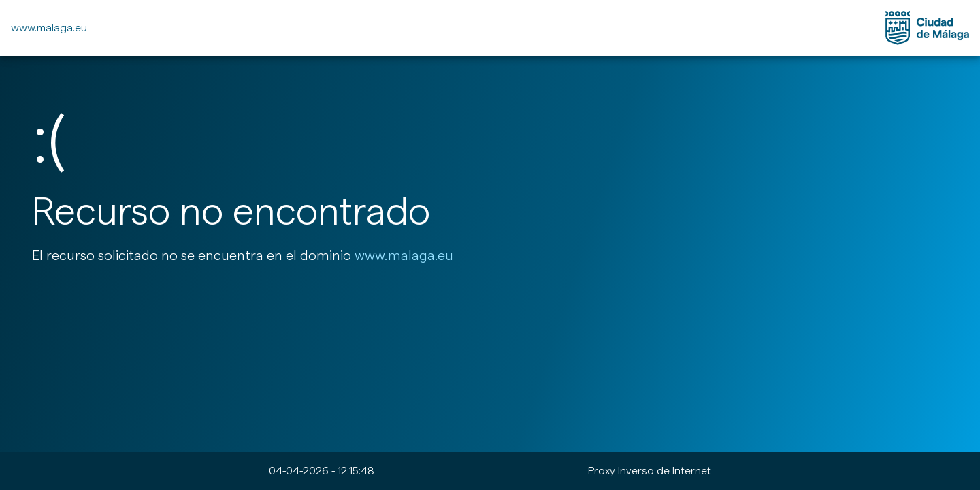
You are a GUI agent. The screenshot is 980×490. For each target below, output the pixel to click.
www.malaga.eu (49, 28)
